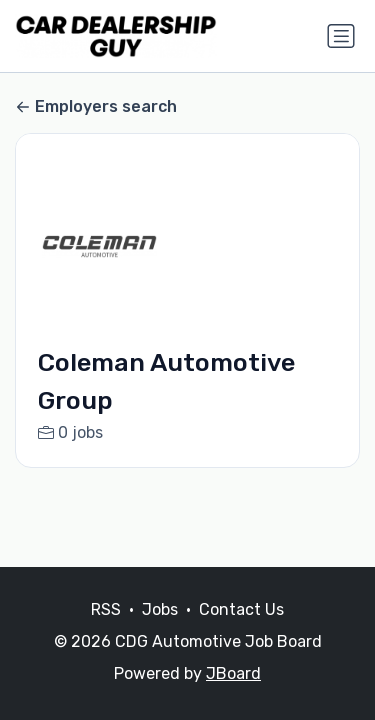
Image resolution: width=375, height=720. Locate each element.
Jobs (160, 609)
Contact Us (241, 609)
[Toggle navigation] (341, 36)
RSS (106, 609)
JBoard (233, 673)
